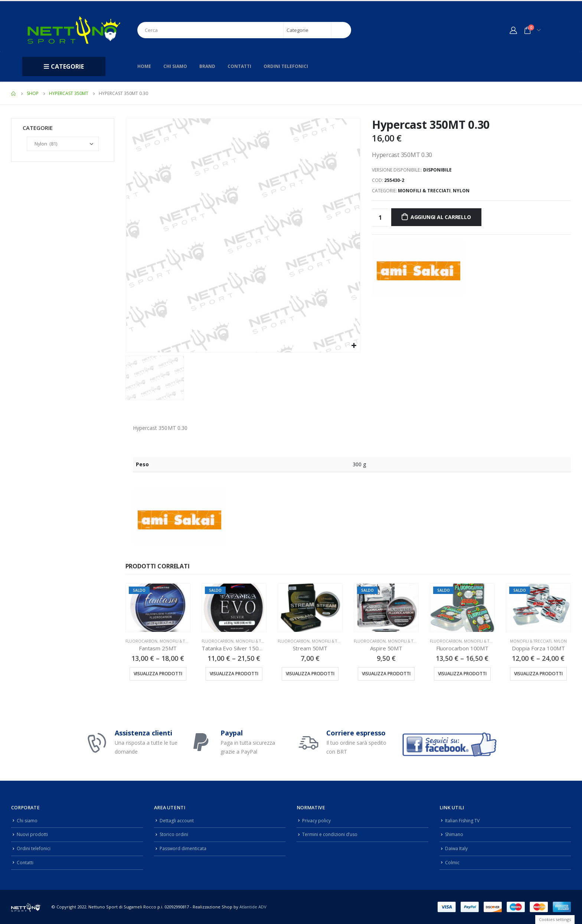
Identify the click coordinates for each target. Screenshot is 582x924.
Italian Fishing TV (463, 821)
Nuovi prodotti (32, 834)
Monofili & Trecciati (424, 191)
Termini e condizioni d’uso (331, 834)
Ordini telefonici (286, 66)
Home (144, 66)
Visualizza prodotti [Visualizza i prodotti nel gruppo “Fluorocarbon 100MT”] (462, 674)
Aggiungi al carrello (441, 217)
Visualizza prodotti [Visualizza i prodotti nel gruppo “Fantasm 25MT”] (158, 674)
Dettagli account (177, 821)
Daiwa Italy (457, 848)
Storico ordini (174, 834)
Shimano (455, 834)
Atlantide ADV (253, 907)
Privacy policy (317, 821)
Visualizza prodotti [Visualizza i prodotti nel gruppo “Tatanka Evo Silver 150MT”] (234, 674)
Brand (207, 66)
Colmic (452, 863)
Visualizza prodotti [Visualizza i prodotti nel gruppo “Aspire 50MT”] (386, 674)
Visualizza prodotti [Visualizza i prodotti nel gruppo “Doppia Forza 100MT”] (538, 674)
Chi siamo (175, 66)
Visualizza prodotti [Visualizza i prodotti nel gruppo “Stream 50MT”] (310, 674)
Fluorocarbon (141, 641)
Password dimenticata (184, 848)
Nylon (461, 191)
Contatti (239, 66)
